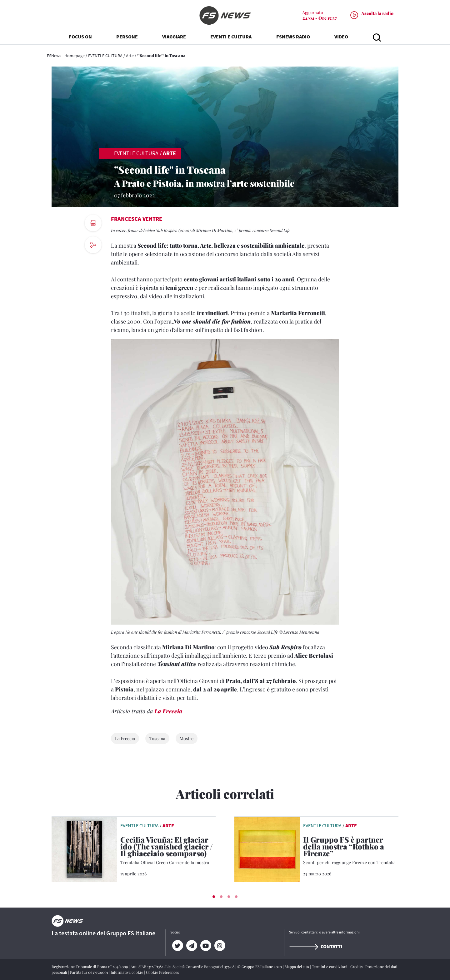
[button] (214, 897)
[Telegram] (191, 946)
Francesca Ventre (137, 219)
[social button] (93, 245)
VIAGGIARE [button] (174, 37)
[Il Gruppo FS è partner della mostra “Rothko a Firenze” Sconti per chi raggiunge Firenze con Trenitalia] (351, 851)
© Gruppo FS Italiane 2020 (260, 967)
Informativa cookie (127, 972)
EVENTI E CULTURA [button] (231, 37)
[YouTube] (205, 946)
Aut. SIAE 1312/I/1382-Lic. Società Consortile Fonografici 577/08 (183, 967)
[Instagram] (220, 946)
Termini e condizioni (330, 967)
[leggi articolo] (84, 849)
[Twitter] (177, 946)
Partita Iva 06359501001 (89, 972)
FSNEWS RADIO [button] (293, 37)
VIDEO (341, 37)
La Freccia (168, 711)
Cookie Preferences (162, 972)
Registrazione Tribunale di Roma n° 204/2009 (90, 967)
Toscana (157, 738)
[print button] (93, 223)
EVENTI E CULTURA (105, 56)
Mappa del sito (297, 967)
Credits (357, 967)
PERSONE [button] (127, 37)
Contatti (316, 946)
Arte (130, 56)
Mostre (187, 738)
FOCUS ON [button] (80, 37)
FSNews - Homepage (66, 56)
